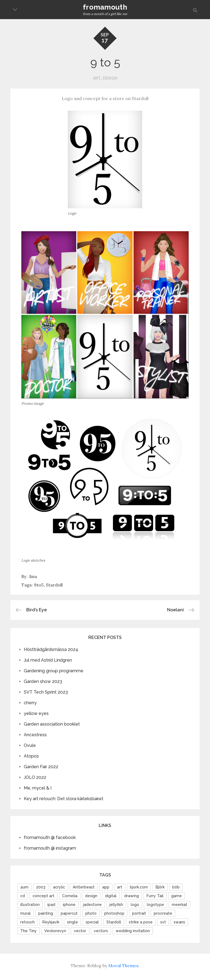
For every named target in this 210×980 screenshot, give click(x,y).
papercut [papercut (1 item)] (69, 913)
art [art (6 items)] (120, 887)
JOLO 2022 (35, 777)
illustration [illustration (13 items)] (30, 905)
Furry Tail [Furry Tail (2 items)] (155, 896)
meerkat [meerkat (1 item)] (180, 905)
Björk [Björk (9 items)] (160, 887)
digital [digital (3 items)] (111, 896)
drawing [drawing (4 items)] (132, 896)
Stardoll (54, 585)
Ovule (30, 745)
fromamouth (105, 7)
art (97, 78)
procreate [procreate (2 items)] (163, 913)
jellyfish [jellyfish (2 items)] (116, 905)
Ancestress (35, 735)
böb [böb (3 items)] (176, 887)
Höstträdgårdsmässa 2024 (51, 649)
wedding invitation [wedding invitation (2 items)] (133, 931)
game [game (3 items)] (177, 896)
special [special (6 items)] (92, 922)
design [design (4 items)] (91, 896)
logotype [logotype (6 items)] (155, 905)
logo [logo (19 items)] (135, 905)
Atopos (31, 756)
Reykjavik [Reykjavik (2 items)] (51, 922)
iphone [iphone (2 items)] (69, 905)
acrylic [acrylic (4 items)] (59, 887)
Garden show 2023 (43, 681)
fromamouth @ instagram (50, 848)
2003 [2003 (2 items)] (41, 887)
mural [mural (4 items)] (25, 913)
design (110, 78)
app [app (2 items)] (106, 887)
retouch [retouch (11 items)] (27, 922)
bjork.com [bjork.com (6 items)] (139, 887)
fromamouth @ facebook (50, 837)
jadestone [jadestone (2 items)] (92, 905)
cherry (30, 703)
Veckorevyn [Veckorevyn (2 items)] (55, 931)
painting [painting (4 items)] (46, 913)
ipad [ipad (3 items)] (51, 905)
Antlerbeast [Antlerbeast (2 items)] (84, 887)
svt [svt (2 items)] (163, 922)
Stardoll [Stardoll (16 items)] (114, 922)
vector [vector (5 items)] (80, 931)
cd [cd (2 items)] (23, 896)
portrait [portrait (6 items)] (139, 913)
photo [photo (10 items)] (91, 913)
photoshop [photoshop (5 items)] (114, 913)
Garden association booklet (52, 724)
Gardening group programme (54, 671)
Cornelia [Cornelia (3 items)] (70, 896)
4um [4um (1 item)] (24, 887)
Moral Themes (123, 966)
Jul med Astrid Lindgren (48, 660)
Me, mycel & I (38, 788)
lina (33, 576)
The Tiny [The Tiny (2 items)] (28, 931)
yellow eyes (36, 713)
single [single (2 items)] (72, 922)
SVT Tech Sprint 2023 (46, 692)
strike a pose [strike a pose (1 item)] (141, 922)
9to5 (39, 585)
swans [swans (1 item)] (179, 922)
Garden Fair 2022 (41, 767)
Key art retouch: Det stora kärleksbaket (64, 799)
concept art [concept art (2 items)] (43, 896)
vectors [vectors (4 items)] (101, 931)
